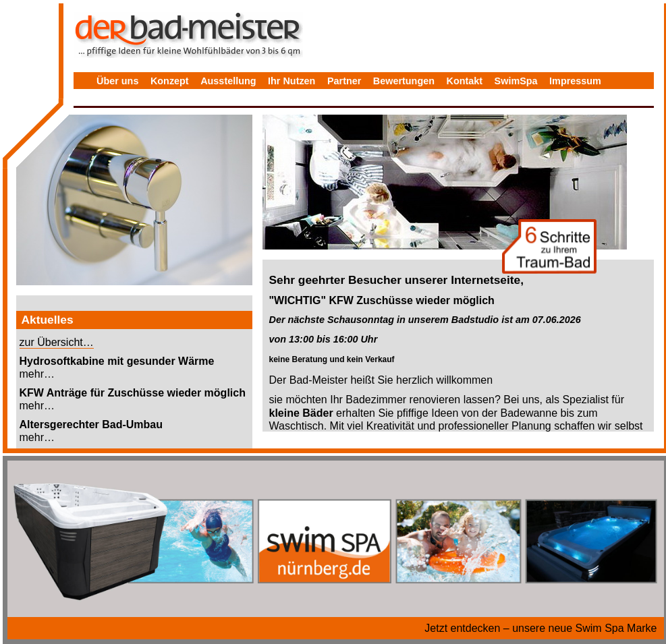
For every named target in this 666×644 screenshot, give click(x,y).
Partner (344, 81)
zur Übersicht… (57, 342)
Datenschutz (126, 100)
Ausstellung (228, 81)
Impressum (575, 81)
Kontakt (465, 81)
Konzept (170, 81)
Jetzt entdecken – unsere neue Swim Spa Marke (540, 628)
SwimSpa (516, 81)
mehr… (37, 374)
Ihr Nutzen (292, 81)
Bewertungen (404, 81)
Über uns (117, 81)
